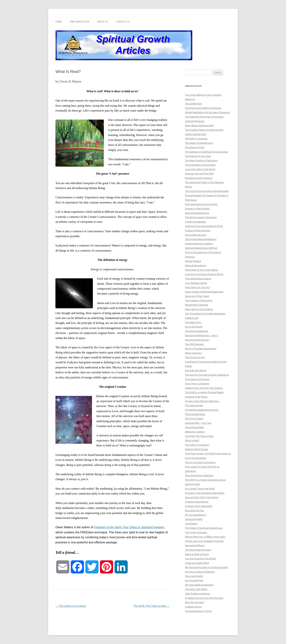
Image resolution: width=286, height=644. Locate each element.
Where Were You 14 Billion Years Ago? (205, 537)
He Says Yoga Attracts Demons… (202, 401)
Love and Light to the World (200, 169)
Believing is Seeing (195, 432)
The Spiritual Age (194, 405)
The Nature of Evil (195, 147)
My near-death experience (199, 585)
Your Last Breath (194, 576)
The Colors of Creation (71, 606)
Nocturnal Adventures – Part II (201, 335)
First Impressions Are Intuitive (201, 204)
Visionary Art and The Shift (199, 174)
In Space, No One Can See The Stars (204, 598)
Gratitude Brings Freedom (199, 244)
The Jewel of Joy (193, 322)
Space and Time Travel (197, 296)
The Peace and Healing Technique (203, 108)
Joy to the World (194, 327)
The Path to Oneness (196, 139)
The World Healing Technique (201, 217)
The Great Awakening (196, 331)
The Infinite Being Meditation (201, 239)
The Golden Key (193, 104)
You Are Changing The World (200, 559)
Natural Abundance (196, 265)
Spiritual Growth (194, 519)
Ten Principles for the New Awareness (205, 314)
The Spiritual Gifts (194, 427)
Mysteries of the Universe (199, 178)
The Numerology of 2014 (198, 611)
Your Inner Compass (196, 532)
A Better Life (192, 318)
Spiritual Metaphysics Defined (201, 248)
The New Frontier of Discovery (201, 160)
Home (59, 22)
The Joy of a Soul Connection (200, 462)
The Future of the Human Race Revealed (207, 191)
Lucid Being (191, 524)
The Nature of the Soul (197, 379)
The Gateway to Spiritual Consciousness (206, 152)
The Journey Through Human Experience (207, 375)
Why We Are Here (194, 602)
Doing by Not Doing (196, 370)
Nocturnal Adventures (197, 340)
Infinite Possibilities (195, 222)
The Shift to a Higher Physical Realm (204, 392)
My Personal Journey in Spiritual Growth (207, 567)
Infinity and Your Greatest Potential (204, 541)
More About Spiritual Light (199, 125)
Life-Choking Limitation (198, 594)
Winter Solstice (193, 261)
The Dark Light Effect (196, 589)
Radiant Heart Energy (197, 449)
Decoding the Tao (194, 510)
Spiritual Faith (192, 484)
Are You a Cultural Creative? (200, 572)
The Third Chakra (194, 419)
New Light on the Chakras (199, 309)
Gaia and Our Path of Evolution (202, 497)
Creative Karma (193, 607)
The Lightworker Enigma (198, 279)
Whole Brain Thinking (196, 305)
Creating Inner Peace (196, 397)
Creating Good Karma (197, 502)
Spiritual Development (197, 213)
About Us (103, 22)
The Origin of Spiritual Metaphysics (204, 528)
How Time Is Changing (197, 384)
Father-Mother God (196, 134)
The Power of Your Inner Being (201, 270)
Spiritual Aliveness (195, 121)
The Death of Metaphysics (199, 143)
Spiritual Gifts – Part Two (198, 423)
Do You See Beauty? (196, 515)
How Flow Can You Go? (197, 287)
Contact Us (123, 22)
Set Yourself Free (194, 580)
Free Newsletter (80, 22)
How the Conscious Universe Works (204, 274)
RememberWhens (195, 545)
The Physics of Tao (195, 357)
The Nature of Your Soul (198, 156)
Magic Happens (193, 353)
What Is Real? (192, 440)
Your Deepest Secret (196, 283)
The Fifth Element (194, 344)
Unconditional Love (196, 235)
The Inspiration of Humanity (200, 165)
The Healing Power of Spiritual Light (204, 130)
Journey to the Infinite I (198, 209)
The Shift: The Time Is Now (151, 606)
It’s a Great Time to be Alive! (200, 489)
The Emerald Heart (195, 414)
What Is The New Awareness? (201, 349)
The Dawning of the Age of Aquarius (204, 117)
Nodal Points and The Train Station (204, 388)
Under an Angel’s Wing (197, 563)
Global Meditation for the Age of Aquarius (207, 112)
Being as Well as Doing (197, 554)
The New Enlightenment (198, 550)
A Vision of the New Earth (199, 506)
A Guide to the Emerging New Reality (205, 493)
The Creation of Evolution (199, 300)
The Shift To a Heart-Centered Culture (205, 480)
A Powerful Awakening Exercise (202, 410)
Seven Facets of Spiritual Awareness (204, 292)
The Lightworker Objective (199, 475)
